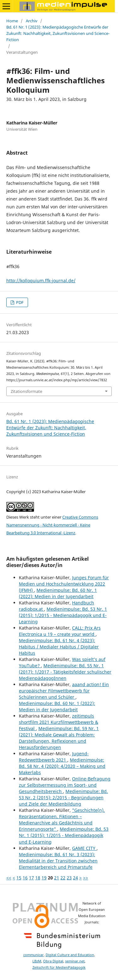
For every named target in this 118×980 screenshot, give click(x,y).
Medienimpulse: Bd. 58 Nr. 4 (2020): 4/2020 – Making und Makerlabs (62, 766)
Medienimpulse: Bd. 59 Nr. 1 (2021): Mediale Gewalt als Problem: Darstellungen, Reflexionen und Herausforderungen (59, 738)
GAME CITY (84, 848)
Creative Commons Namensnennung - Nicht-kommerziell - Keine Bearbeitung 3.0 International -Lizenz (52, 525)
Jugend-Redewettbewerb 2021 (54, 757)
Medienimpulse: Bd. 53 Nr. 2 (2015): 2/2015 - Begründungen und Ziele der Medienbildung (63, 798)
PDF (19, 302)
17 (31, 878)
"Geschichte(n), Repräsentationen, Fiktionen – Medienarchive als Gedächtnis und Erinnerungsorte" (62, 820)
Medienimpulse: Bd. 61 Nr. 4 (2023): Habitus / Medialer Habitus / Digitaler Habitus (59, 647)
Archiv (32, 21)
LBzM (37, 961)
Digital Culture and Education (70, 955)
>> (86, 878)
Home (12, 21)
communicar (34, 955)
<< (9, 878)
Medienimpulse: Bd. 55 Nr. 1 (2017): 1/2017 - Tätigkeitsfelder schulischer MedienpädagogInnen (65, 672)
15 (19, 878)
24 (76, 878)
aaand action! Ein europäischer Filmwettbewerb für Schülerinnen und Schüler (64, 691)
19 (44, 878)
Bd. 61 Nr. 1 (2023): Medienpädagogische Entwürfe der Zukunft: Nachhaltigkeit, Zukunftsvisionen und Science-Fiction (58, 33)
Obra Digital (53, 961)
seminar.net (75, 961)
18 (38, 878)
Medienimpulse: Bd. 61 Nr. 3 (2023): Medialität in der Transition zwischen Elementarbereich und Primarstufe (58, 861)
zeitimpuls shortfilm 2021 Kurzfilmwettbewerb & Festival (59, 722)
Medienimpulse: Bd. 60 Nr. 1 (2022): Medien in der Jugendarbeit (58, 593)
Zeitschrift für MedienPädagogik (59, 967)
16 (25, 878)
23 (69, 878)
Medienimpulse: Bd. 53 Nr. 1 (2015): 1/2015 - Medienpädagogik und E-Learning (63, 615)
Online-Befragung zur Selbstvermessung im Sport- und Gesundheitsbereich (65, 785)
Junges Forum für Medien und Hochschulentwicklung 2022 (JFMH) (64, 584)
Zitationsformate (26, 391)
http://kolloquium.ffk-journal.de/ (41, 281)
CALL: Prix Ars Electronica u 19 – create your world (60, 631)
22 (63, 878)
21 (57, 878)
